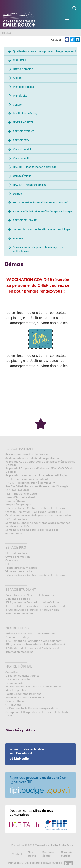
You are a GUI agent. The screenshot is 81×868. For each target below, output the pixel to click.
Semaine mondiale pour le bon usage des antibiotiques (38, 249)
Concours (12, 560)
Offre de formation (18, 557)
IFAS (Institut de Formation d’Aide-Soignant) (34, 602)
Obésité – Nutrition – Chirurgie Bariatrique (33, 512)
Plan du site (20, 96)
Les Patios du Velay (25, 113)
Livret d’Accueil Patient (20, 497)
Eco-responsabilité (17, 679)
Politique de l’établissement (23, 694)
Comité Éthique (22, 176)
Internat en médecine (19, 613)
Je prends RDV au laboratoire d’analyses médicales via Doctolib (40, 463)
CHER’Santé (13, 705)
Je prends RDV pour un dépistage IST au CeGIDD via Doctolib (39, 470)
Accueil (17, 78)
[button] (74, 8)
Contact (18, 105)
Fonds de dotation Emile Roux (25, 697)
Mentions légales (23, 87)
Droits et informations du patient (27, 479)
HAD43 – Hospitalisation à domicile (35, 167)
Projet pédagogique (18, 505)
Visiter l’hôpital (22, 149)
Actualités (12, 672)
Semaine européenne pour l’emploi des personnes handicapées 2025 (38, 524)
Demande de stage (18, 599)
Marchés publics (16, 690)
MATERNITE (20, 60)
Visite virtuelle (21, 158)
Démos (17, 194)
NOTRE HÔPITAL (23, 122)
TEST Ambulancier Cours (21, 494)
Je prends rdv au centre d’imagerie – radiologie (41, 229)
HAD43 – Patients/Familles (30, 185)
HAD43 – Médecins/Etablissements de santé (41, 203)
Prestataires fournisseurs (21, 568)
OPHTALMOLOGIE (17, 490)
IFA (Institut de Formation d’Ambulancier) (32, 610)
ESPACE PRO (21, 140)
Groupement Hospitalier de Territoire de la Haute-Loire (38, 714)
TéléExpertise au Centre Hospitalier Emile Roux (35, 508)
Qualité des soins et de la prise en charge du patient (44, 51)
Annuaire (18, 238)
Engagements (14, 683)
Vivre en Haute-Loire (19, 571)
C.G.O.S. (11, 564)
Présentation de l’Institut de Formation (30, 595)
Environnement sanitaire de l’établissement (33, 687)
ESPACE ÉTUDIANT (25, 220)
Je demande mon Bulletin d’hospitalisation (33, 458)
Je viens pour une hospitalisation (27, 454)
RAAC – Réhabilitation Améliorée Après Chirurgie (42, 212)
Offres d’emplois (23, 69)
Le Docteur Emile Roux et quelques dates (32, 708)
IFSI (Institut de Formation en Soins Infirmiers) (35, 606)
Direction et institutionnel (22, 676)
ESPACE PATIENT (24, 131)
